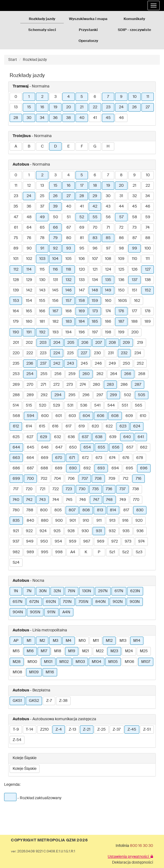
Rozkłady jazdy (42, 19)
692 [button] (87, 468)
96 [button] (95, 248)
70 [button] (95, 228)
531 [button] (70, 405)
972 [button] (115, 541)
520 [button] (43, 405)
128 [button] (16, 280)
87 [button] (135, 238)
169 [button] (82, 311)
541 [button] (97, 405)
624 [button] (137, 426)
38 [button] (69, 118)
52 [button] (82, 217)
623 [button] (123, 426)
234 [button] (138, 353)
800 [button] (44, 510)
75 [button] (16, 238)
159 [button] (95, 301)
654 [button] (87, 447)
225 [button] (70, 353)
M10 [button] (82, 641)
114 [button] (29, 270)
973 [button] (128, 541)
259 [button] (72, 374)
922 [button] (29, 531)
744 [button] (56, 500)
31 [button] (121, 196)
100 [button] (148, 248)
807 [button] (72, 510)
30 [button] (29, 118)
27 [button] (148, 107)
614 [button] (29, 426)
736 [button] (109, 489)
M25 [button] (144, 651)
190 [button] (16, 332)
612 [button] (16, 426)
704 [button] (58, 479)
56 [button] (108, 217)
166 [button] (42, 311)
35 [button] (16, 206)
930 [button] (85, 531)
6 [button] (95, 97)
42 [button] (95, 206)
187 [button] (121, 322)
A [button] (16, 146)
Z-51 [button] (147, 730)
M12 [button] (109, 641)
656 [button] (116, 447)
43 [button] (108, 206)
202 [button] (29, 343)
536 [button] (84, 405)
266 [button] (128, 374)
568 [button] (16, 416)
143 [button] (42, 290)
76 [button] (29, 238)
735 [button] (96, 489)
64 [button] (29, 228)
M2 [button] (42, 641)
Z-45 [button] (132, 730)
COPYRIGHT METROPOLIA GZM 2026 (49, 840)
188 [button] (134, 322)
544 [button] (111, 405)
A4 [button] (73, 552)
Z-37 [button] (117, 730)
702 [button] (44, 479)
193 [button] (55, 332)
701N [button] (67, 602)
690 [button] (73, 468)
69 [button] (82, 228)
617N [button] (119, 591)
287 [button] (138, 385)
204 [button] (57, 343)
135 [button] (108, 280)
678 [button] (140, 458)
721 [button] (43, 489)
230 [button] (97, 353)
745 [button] (69, 500)
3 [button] (55, 97)
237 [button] (43, 364)
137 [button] (135, 280)
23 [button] (108, 107)
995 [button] (45, 552)
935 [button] (126, 531)
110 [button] (134, 259)
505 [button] (142, 395)
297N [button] (103, 591)
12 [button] (29, 186)
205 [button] (71, 343)
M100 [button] (32, 662)
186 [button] (108, 322)
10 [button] (135, 97)
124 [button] (108, 270)
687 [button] (30, 468)
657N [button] (18, 602)
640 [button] (127, 437)
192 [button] (42, 332)
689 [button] (59, 468)
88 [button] (148, 238)
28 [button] (16, 118)
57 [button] (121, 217)
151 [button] (134, 290)
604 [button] (86, 416)
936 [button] (140, 531)
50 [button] (55, 217)
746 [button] (83, 500)
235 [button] (16, 364)
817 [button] (126, 510)
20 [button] (69, 107)
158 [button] (82, 301)
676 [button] (126, 458)
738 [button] (136, 489)
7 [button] (108, 97)
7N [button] (29, 591)
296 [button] (86, 395)
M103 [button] (80, 662)
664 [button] (30, 458)
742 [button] (29, 500)
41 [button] (95, 118)
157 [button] (69, 301)
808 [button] (86, 510)
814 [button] (113, 510)
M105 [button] (113, 662)
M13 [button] (123, 641)
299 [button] (113, 395)
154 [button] (29, 301)
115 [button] (42, 270)
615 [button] (42, 426)
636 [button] (71, 437)
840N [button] (101, 602)
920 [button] (139, 521)
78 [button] (42, 238)
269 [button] (16, 385)
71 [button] (108, 228)
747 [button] (96, 500)
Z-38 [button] (63, 701)
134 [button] (95, 280)
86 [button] (121, 238)
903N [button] (135, 602)
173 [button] (95, 311)
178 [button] (148, 311)
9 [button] (121, 97)
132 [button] (69, 280)
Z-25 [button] (102, 730)
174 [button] (108, 311)
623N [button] (135, 591)
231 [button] (111, 353)
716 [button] (139, 479)
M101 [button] (48, 662)
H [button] (108, 146)
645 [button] (31, 447)
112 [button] (16, 270)
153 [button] (16, 301)
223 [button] (43, 353)
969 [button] (101, 541)
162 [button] (137, 301)
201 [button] (16, 343)
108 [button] (108, 259)
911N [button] (51, 612)
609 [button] (129, 416)
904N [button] (18, 612)
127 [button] (148, 270)
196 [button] (82, 332)
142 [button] (29, 290)
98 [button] (121, 248)
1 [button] (29, 97)
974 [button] (141, 541)
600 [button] (45, 416)
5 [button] (82, 97)
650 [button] (73, 447)
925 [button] (57, 531)
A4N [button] (66, 612)
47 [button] (16, 217)
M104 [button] (97, 662)
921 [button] (16, 531)
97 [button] (108, 248)
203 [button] (43, 343)
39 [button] (55, 206)
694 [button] (115, 468)
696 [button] (144, 468)
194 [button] (69, 332)
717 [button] (16, 489)
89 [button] (16, 248)
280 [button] (96, 385)
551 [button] (125, 405)
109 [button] (121, 259)
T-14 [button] (30, 730)
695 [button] (130, 468)
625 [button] (16, 437)
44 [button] (121, 206)
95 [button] (82, 248)
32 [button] (135, 196)
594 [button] (31, 416)
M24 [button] (129, 651)
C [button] (42, 146)
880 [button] (45, 521)
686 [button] (16, 468)
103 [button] (42, 259)
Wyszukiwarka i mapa (88, 19)
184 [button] (82, 322)
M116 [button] (50, 672)
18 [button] (95, 186)
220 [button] (16, 353)
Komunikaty (134, 19)
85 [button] (108, 238)
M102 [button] (64, 662)
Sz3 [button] (139, 552)
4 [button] (69, 97)
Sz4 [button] (16, 563)
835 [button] (16, 521)
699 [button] (16, 479)
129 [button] (29, 280)
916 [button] (125, 521)
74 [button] (148, 228)
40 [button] (82, 118)
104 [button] (55, 259)
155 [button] (42, 301)
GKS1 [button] (17, 701)
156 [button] (55, 301)
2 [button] (42, 97)
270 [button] (30, 385)
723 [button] (69, 489)
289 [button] (30, 395)
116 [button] (55, 270)
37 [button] (42, 206)
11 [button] (148, 97)
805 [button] (58, 510)
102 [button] (29, 259)
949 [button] (30, 541)
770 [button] (136, 500)
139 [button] (16, 290)
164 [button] (16, 311)
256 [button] (58, 374)
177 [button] (134, 311)
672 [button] (85, 458)
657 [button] (130, 447)
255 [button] (44, 374)
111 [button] (148, 259)
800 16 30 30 (141, 846)
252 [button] (140, 364)
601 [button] (59, 416)
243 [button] (70, 364)
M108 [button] (17, 672)
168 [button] (69, 311)
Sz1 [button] (112, 552)
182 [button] (55, 322)
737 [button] (123, 489)
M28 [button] (17, 662)
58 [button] (135, 217)
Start (13, 60)
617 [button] (69, 426)
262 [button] (100, 374)
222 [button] (30, 353)
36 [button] (55, 118)
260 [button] (86, 374)
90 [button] (29, 248)
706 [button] (71, 479)
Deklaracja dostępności (133, 863)
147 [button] (82, 290)
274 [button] (83, 385)
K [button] (86, 552)
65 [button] (42, 228)
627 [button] (30, 437)
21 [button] (82, 107)
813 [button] (100, 510)
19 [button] (55, 107)
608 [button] (115, 416)
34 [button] (42, 118)
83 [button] (95, 238)
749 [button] (123, 500)
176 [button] (121, 311)
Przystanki (88, 30)
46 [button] (121, 118)
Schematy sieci (42, 30)
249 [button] (112, 364)
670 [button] (59, 458)
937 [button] (16, 541)
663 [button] (16, 458)
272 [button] (56, 385)
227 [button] (84, 353)
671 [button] (72, 458)
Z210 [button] (44, 730)
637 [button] (85, 437)
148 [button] (95, 290)
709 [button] (112, 479)
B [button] (29, 146)
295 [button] (72, 395)
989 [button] (30, 552)
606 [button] (101, 416)
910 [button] (86, 521)
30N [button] (43, 591)
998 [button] (59, 552)
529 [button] (57, 405)
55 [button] (95, 217)
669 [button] (45, 458)
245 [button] (84, 364)
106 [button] (82, 259)
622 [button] (109, 426)
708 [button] (98, 479)
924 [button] (43, 531)
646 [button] (45, 447)
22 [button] (95, 107)
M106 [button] (130, 662)
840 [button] (30, 521)
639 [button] (113, 437)
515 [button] (29, 405)
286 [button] (124, 385)
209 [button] (126, 343)
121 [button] (95, 270)
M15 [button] (16, 651)
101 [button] (16, 259)
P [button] (99, 552)
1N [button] (16, 591)
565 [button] (139, 405)
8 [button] (121, 175)
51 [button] (69, 217)
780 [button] (16, 510)
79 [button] (55, 238)
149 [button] (108, 290)
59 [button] (148, 217)
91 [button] (42, 248)
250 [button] (126, 364)
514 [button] (16, 405)
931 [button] (99, 531)
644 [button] (16, 447)
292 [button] (44, 395)
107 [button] (95, 259)
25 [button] (42, 196)
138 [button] (148, 280)
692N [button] (51, 602)
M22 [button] (100, 651)
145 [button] (55, 290)
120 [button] (82, 270)
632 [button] (58, 437)
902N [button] (118, 602)
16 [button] (42, 107)
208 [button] (112, 343)
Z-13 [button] (72, 730)
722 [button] (56, 489)
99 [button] (135, 248)
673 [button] (99, 458)
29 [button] (95, 196)
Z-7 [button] (49, 701)
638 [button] (99, 437)
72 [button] (121, 228)
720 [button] (29, 489)
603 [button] (72, 416)
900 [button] (59, 521)
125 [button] (121, 270)
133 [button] (82, 280)
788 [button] (30, 510)
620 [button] (95, 426)
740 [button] (16, 500)
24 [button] (121, 107)
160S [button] (123, 301)
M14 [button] (137, 641)
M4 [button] (69, 641)
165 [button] (29, 311)
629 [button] (44, 437)
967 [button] (87, 541)
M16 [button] (30, 651)
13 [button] (16, 107)
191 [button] (29, 332)
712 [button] (126, 479)
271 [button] (43, 385)
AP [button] (16, 641)
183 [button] (69, 322)
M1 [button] (29, 641)
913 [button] (112, 521)
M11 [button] (96, 641)
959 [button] (73, 541)
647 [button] (59, 447)
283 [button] (110, 385)
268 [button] (142, 374)
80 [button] (69, 238)
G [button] (95, 146)
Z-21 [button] (87, 730)
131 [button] (55, 280)
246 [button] (98, 364)
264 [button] (114, 374)
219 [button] (140, 343)
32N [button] (57, 591)
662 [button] (144, 447)
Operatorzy (88, 41)
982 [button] (16, 552)
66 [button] (55, 228)
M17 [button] (44, 651)
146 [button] (69, 290)
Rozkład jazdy (35, 60)
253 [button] (16, 374)
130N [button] (87, 591)
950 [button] (44, 541)
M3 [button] (55, 641)
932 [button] (112, 531)
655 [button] (102, 447)
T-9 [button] (16, 730)
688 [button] (44, 468)
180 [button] (29, 322)
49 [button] (42, 217)
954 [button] (58, 541)
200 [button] (135, 332)
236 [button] (30, 364)
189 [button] (148, 322)
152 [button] (148, 290)
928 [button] (71, 531)
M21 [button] (86, 651)
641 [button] (141, 437)
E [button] (69, 146)
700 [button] (30, 479)
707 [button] (85, 479)
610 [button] (143, 416)
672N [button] (34, 602)
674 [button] (112, 458)
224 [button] (57, 353)
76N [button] (72, 591)
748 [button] (109, 500)
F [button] (82, 146)
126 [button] (135, 270)
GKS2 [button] (34, 701)
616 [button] (55, 426)
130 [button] (42, 280)
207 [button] (99, 343)
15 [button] (29, 107)
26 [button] (134, 107)
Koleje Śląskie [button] (25, 769)
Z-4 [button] (59, 730)
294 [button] (58, 395)
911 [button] (99, 521)
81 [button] (82, 238)
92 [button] (55, 248)
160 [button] (108, 301)
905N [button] (35, 612)
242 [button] (57, 364)
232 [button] (124, 353)
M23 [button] (114, 651)
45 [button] (108, 118)
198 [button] (108, 332)
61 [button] (16, 228)
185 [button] (95, 322)
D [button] (55, 146)
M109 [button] (34, 672)
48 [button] (29, 217)
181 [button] (42, 322)
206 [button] (85, 343)
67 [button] (69, 228)
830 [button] (140, 510)
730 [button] (82, 489)
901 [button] (73, 521)
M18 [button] (58, 651)
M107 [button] (146, 662)
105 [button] (69, 259)
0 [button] (16, 97)
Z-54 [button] (17, 740)
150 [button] (121, 290)
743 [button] (42, 500)
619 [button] (82, 426)
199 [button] (121, 332)
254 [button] (30, 374)
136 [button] (121, 280)
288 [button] (16, 395)
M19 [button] (72, 651)
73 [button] (134, 228)
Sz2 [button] (126, 552)
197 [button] (95, 332)
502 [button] (127, 395)
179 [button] (16, 322)
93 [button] (69, 248)
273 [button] (70, 385)
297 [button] (100, 395)
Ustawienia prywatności (130, 857)
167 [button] (55, 311)
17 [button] (82, 186)
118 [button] (69, 270)
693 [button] (101, 468)
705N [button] (84, 602)
